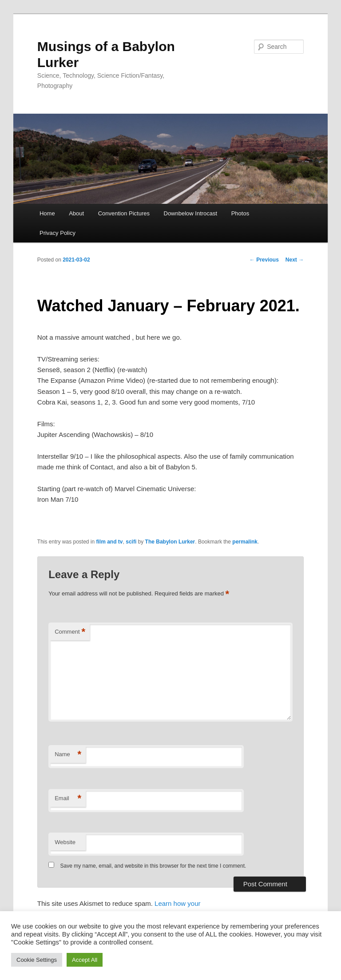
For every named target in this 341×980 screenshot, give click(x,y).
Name (68, 755)
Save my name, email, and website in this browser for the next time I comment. (153, 866)
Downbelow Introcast (191, 213)
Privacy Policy (57, 233)
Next (295, 260)
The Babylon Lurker (170, 542)
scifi (131, 542)
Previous (264, 260)
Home (47, 213)
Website (65, 842)
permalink (245, 542)
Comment (70, 632)
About (76, 213)
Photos (240, 213)
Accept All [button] (85, 960)
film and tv (110, 542)
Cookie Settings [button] (37, 960)
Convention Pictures (124, 213)
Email (68, 799)
